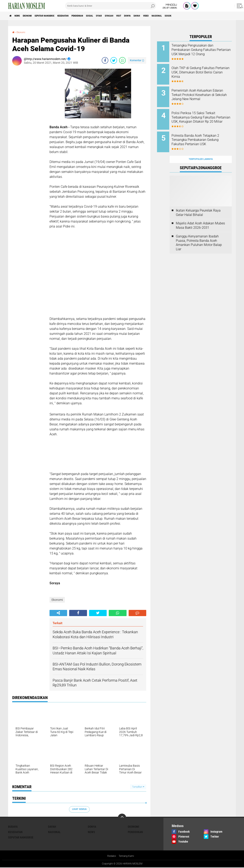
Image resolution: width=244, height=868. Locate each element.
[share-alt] (58, 613)
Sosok (227, 16)
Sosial (119, 16)
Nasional (212, 16)
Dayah (185, 16)
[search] (111, 6)
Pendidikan (103, 16)
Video (197, 16)
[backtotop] (122, 818)
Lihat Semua (79, 809)
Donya (172, 16)
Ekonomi (35, 16)
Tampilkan (138, 787)
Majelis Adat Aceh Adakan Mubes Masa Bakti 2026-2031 (200, 216)
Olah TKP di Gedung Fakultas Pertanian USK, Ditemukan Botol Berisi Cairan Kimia (206, 71)
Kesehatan (83, 16)
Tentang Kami (127, 856)
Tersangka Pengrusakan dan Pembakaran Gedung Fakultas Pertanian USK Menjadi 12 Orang (206, 52)
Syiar (132, 16)
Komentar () (137, 60)
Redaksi (111, 856)
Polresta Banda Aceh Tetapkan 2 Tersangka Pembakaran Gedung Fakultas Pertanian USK (206, 135)
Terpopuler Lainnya (201, 149)
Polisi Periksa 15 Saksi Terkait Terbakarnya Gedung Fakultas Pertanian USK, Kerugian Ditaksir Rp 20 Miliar (206, 114)
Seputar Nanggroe (58, 16)
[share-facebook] (105, 60)
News (21, 16)
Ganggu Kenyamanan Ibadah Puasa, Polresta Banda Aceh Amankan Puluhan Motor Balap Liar (199, 233)
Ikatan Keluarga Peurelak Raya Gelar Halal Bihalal (198, 203)
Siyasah (146, 16)
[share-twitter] (114, 60)
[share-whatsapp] (122, 60)
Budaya (13, 827)
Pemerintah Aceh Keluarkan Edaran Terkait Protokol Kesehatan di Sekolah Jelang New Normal (205, 94)
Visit (160, 16)
